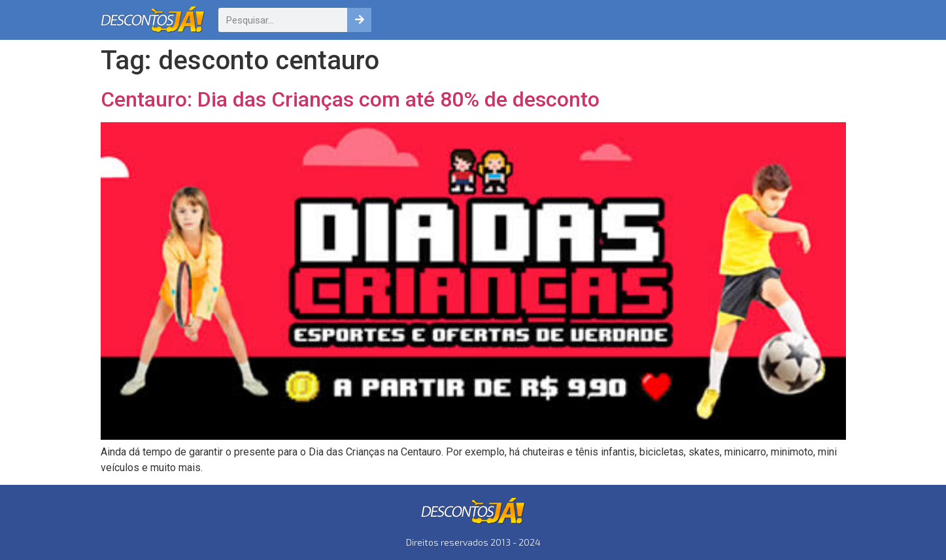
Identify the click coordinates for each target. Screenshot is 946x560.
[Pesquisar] (359, 20)
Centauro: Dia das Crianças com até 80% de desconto (350, 99)
